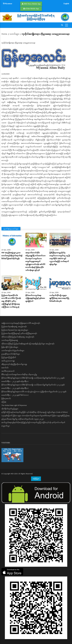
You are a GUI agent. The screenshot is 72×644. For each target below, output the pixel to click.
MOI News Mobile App (32, 4)
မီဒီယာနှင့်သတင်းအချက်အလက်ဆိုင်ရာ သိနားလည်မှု (19, 375)
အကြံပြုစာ (36, 479)
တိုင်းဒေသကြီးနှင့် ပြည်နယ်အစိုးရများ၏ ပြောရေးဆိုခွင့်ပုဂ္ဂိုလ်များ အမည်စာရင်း (28, 344)
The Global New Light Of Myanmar (14, 405)
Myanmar (8, 4)
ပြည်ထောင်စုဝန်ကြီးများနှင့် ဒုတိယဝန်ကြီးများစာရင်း (19, 333)
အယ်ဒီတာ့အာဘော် (8, 371)
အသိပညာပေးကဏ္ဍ (8, 361)
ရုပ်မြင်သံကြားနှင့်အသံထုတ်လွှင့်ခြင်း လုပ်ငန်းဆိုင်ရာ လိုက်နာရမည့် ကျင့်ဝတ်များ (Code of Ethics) (35, 412)
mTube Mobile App (32, 9)
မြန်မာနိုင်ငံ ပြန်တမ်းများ (10, 347)
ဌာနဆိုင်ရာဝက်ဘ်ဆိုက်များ (11, 354)
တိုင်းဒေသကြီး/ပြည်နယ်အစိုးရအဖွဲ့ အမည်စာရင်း (18, 337)
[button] (36, 58)
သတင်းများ (14, 34)
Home (4, 34)
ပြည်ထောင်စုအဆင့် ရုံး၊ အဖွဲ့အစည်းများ (15, 330)
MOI (12, 474)
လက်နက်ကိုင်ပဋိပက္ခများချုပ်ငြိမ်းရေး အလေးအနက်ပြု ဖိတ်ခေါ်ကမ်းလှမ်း (59, 298)
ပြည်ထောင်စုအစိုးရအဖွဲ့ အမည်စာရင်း (14, 327)
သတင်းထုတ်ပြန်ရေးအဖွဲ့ (10, 340)
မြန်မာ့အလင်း (6, 399)
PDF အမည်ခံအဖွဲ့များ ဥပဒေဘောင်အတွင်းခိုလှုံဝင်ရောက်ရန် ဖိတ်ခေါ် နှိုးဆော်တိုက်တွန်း (12, 256)
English (66, 4)
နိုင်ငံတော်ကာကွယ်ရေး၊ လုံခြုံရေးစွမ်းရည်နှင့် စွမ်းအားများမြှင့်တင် (35, 298)
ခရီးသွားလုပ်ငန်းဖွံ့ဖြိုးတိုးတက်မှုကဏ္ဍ (14, 364)
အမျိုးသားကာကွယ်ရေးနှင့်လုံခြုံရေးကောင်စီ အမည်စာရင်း (21, 323)
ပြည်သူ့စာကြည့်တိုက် (9, 357)
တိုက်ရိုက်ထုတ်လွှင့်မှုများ (10, 409)
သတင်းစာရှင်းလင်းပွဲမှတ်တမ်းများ (13, 351)
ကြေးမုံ (4, 402)
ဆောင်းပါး (5, 368)
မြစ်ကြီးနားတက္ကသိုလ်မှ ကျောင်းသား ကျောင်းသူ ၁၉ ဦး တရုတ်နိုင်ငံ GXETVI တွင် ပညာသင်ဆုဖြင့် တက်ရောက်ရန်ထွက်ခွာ (60, 259)
